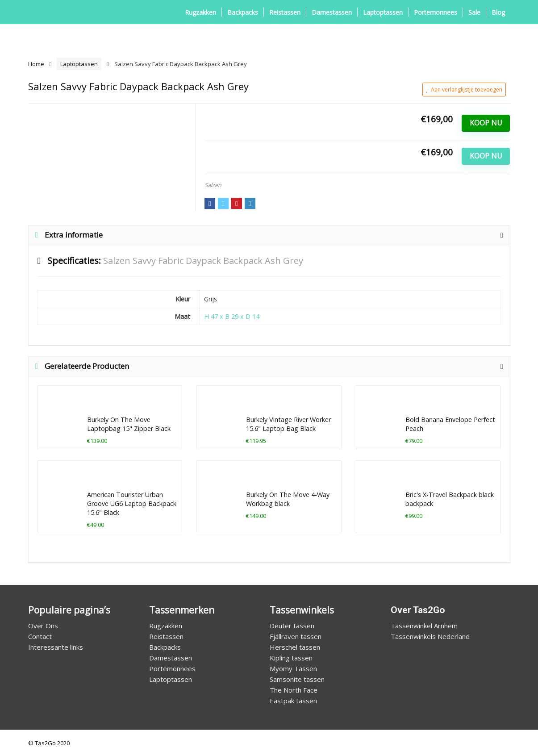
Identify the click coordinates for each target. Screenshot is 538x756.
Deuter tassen (292, 626)
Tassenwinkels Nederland (430, 636)
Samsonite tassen (297, 679)
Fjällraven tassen (296, 636)
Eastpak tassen (293, 701)
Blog (498, 12)
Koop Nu (486, 123)
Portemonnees (436, 12)
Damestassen (332, 12)
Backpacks (243, 12)
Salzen (213, 185)
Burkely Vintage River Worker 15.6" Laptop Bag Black (288, 424)
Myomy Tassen (293, 668)
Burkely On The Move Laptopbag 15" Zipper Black (129, 424)
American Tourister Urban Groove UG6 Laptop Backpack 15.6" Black (132, 503)
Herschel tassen (295, 647)
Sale (474, 12)
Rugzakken (200, 12)
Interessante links (56, 647)
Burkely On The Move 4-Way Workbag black (288, 499)
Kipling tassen (291, 658)
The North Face (294, 690)
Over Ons (43, 626)
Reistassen (285, 12)
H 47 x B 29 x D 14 (232, 316)
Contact (40, 636)
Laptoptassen (383, 12)
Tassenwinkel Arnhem (424, 626)
